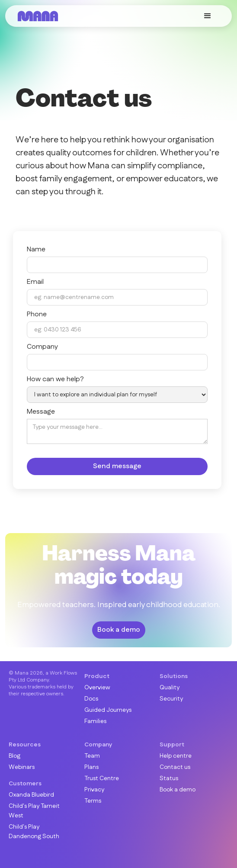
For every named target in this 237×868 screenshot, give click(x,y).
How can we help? (55, 379)
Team (92, 756)
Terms (93, 801)
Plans (91, 767)
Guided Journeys (108, 710)
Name (36, 250)
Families (95, 721)
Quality (170, 688)
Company (42, 347)
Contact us (175, 767)
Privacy (94, 790)
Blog (14, 756)
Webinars (22, 767)
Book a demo (119, 630)
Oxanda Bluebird (31, 795)
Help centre (176, 756)
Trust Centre (102, 778)
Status (169, 778)
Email (35, 282)
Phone (37, 315)
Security (171, 699)
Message (41, 412)
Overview (97, 688)
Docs (91, 699)
